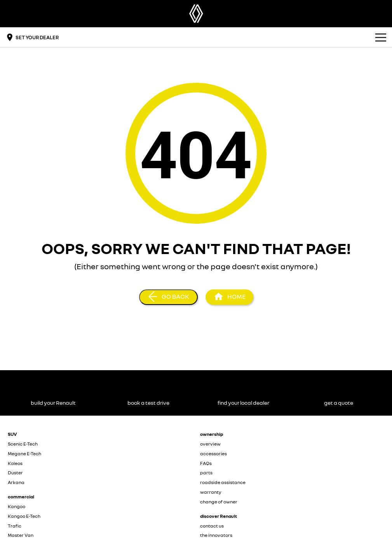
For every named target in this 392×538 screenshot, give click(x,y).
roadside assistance (223, 482)
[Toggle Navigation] (381, 37)
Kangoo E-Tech (24, 516)
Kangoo (17, 506)
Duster (15, 473)
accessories (213, 454)
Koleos (15, 463)
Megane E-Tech (24, 454)
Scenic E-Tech (23, 444)
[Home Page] (196, 14)
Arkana (16, 482)
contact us (212, 526)
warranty (211, 492)
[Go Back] (168, 297)
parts (206, 473)
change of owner (219, 502)
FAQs (206, 463)
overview (210, 444)
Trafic (15, 526)
